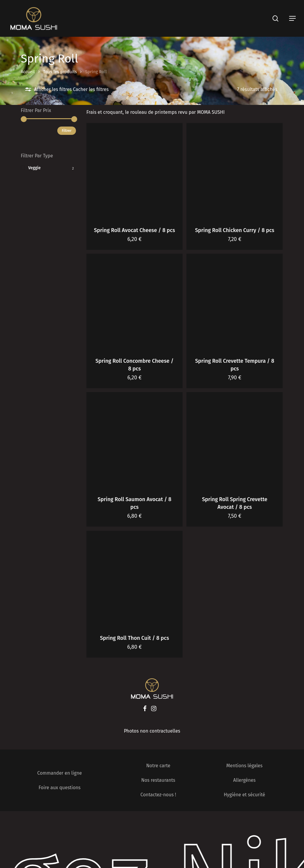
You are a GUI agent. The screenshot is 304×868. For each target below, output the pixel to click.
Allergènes (244, 780)
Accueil (28, 72)
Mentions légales (244, 766)
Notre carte (158, 766)
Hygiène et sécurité (244, 795)
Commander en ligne (60, 773)
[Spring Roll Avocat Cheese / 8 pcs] (134, 171)
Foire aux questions (60, 788)
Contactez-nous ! (158, 795)
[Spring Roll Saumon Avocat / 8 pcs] (134, 440)
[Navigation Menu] (292, 18)
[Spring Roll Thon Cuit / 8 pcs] (134, 579)
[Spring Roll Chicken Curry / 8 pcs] (235, 171)
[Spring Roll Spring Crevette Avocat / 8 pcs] (235, 440)
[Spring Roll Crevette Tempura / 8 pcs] (235, 302)
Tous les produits (60, 72)
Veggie (34, 168)
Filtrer (67, 131)
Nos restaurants (158, 780)
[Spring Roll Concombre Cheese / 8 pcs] (134, 302)
